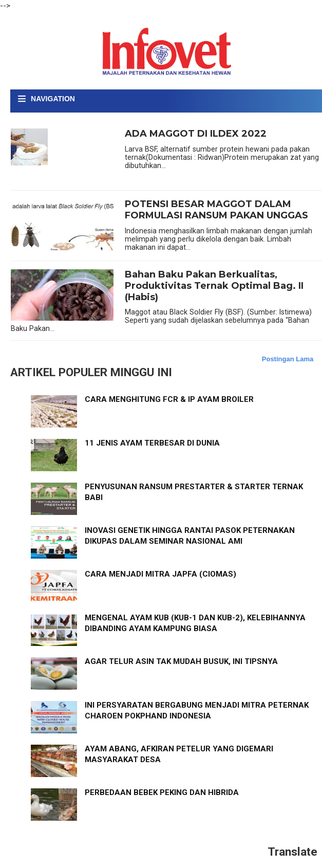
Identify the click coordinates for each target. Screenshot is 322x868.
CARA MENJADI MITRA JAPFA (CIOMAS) (160, 574)
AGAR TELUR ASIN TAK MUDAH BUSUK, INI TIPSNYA (181, 661)
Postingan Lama (288, 359)
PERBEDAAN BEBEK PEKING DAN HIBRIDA (162, 792)
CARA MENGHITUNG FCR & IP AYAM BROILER (169, 399)
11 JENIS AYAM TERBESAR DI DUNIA (152, 443)
